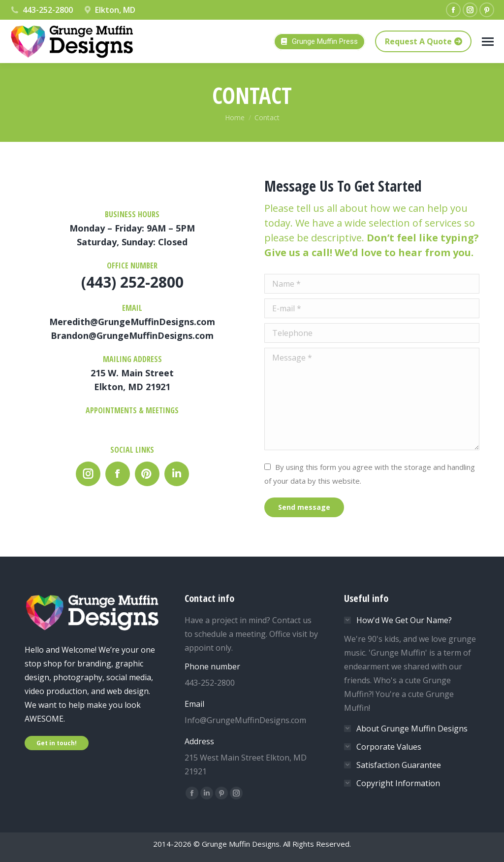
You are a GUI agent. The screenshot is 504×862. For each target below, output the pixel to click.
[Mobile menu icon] (488, 42)
